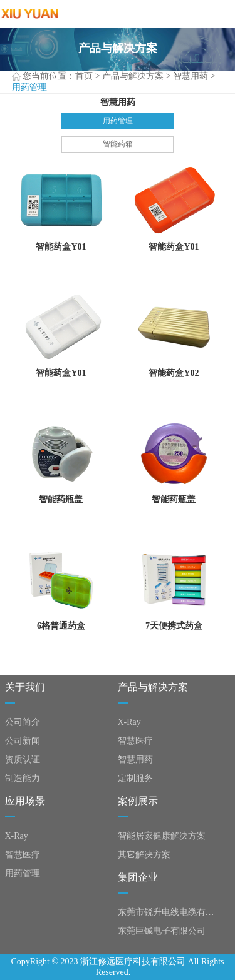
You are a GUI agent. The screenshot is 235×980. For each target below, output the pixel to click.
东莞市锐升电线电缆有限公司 (169, 912)
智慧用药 (191, 76)
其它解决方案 (144, 855)
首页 (84, 76)
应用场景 (25, 801)
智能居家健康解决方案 (162, 836)
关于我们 (25, 687)
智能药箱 (118, 144)
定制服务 (135, 778)
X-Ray (129, 722)
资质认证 (23, 760)
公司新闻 (23, 741)
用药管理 (118, 121)
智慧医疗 (135, 741)
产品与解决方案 (133, 76)
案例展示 (138, 801)
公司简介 (23, 722)
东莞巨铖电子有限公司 (162, 931)
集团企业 (138, 877)
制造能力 (23, 778)
